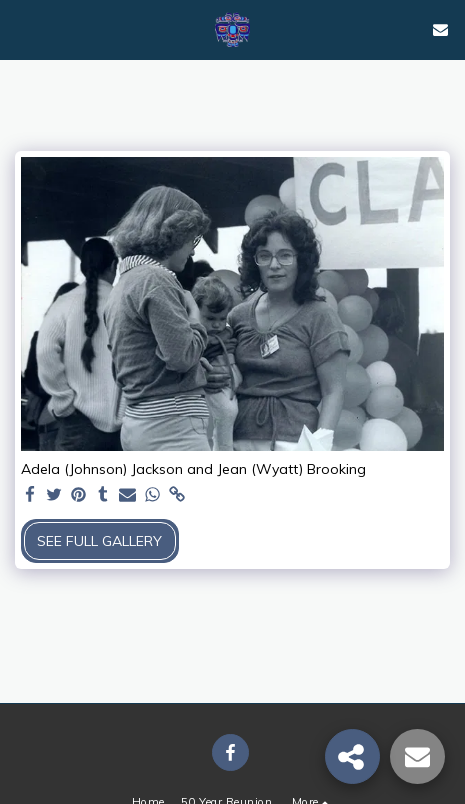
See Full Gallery (99, 541)
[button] (22, 28)
